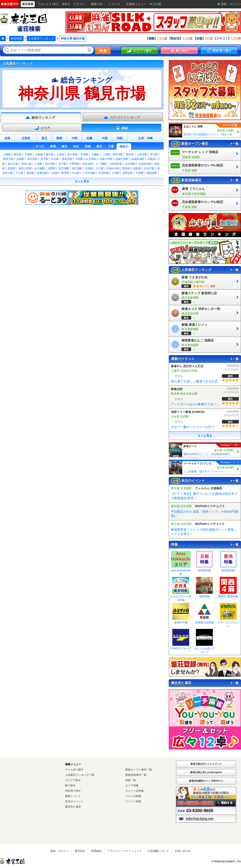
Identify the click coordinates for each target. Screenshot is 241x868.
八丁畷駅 (101, 164)
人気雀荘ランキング (41, 39)
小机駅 (54, 173)
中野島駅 (74, 164)
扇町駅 (137, 168)
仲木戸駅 (149, 168)
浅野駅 (52, 168)
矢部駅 (140, 173)
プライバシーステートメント (125, 851)
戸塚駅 (29, 154)
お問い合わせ (183, 851)
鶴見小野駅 (25, 168)
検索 (103, 50)
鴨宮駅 (130, 154)
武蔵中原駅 (122, 159)
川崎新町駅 (116, 164)
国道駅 (12, 168)
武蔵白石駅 (113, 168)
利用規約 (96, 851)
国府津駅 (118, 154)
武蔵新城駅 (138, 159)
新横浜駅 (42, 173)
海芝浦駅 (77, 168)
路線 (122, 128)
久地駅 (38, 164)
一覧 (234, 144)
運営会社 (80, 851)
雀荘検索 (16, 39)
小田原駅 (142, 154)
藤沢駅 (50, 154)
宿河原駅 (50, 164)
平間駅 (79, 159)
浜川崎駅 (130, 164)
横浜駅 (18, 154)
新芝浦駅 (64, 168)
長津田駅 (104, 173)
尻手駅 (44, 159)
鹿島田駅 (67, 159)
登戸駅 (63, 164)
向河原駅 (91, 159)
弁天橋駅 (40, 168)
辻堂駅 (61, 154)
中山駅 (76, 173)
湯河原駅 (33, 159)
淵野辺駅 (128, 173)
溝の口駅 (13, 164)
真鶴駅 (20, 159)
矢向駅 (55, 159)
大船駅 (39, 154)
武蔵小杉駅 (106, 159)
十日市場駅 (89, 173)
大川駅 (100, 168)
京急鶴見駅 (145, 164)
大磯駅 (95, 154)
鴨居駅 (65, 173)
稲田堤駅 (88, 164)
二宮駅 (106, 154)
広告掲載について (158, 851)
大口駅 (20, 173)
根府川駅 (8, 159)
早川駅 (154, 154)
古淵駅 (116, 173)
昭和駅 (126, 168)
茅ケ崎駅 (73, 154)
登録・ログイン (60, 851)
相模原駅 (152, 173)
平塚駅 (84, 154)
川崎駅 (7, 154)
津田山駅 (27, 164)
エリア (42, 128)
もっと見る (82, 181)
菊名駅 (30, 173)
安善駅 (89, 168)
